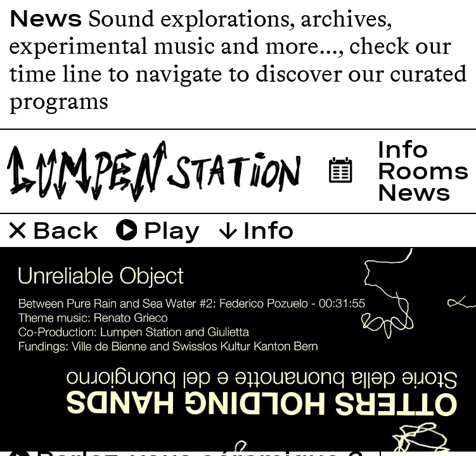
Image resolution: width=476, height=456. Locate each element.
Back (54, 230)
